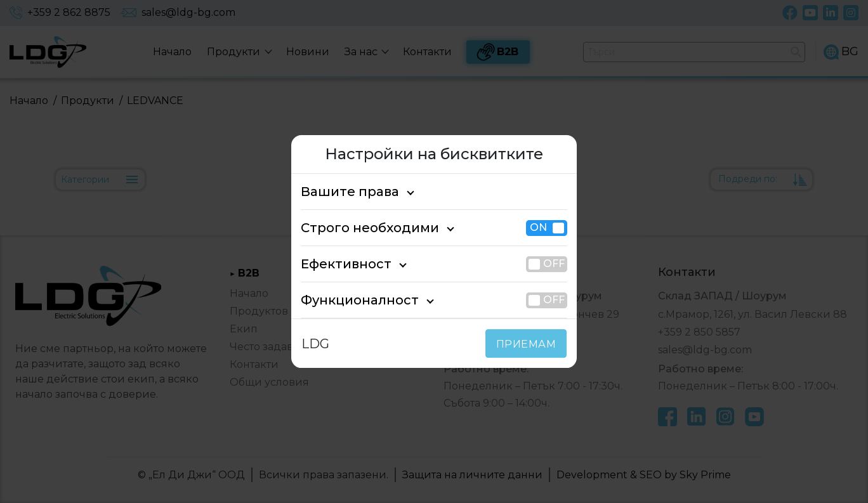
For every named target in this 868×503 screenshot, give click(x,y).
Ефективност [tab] (339, 264)
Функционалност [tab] (350, 300)
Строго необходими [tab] (358, 228)
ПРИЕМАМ (529, 344)
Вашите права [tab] (343, 192)
